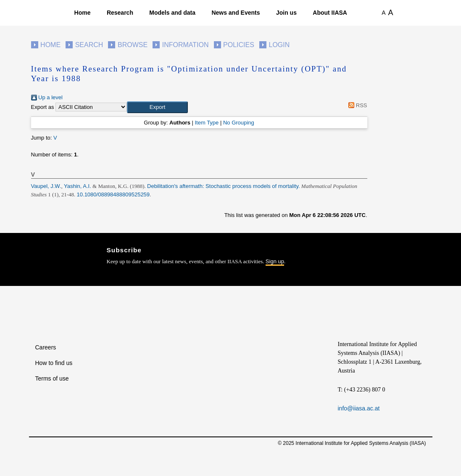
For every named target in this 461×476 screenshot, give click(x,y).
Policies (239, 45)
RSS (357, 105)
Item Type (207, 123)
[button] (157, 107)
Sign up (275, 261)
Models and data (172, 13)
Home (83, 13)
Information (186, 45)
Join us (286, 13)
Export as (43, 107)
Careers (46, 347)
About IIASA (330, 13)
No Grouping (239, 123)
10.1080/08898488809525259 (113, 194)
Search (89, 45)
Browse (133, 45)
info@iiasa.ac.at (359, 408)
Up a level (47, 97)
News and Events (236, 13)
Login (279, 45)
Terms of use (52, 378)
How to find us (54, 363)
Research (120, 13)
